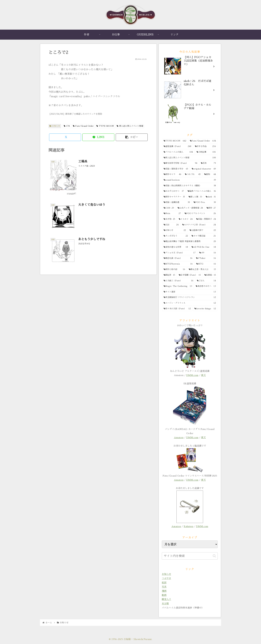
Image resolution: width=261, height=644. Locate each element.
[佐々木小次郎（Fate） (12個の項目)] (177, 309)
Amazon (179, 437)
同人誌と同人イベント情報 (130, 126)
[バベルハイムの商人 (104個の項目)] (178, 152)
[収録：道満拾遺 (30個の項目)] (177, 202)
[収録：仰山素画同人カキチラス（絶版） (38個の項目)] (190, 186)
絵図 (164, 583)
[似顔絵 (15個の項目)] (210, 275)
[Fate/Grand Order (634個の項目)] (203, 141)
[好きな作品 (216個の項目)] (205, 146)
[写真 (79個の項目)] (208, 163)
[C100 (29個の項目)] (169, 208)
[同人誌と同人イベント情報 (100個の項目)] (190, 158)
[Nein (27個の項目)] (172, 214)
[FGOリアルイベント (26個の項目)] (200, 214)
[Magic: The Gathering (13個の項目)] (178, 286)
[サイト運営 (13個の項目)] (190, 292)
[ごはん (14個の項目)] (206, 281)
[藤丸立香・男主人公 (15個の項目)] (202, 269)
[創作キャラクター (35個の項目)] (174, 197)
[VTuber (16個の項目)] (206, 258)
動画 (164, 595)
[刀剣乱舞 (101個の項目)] (206, 152)
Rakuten (189, 526)
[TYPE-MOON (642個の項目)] (175, 141)
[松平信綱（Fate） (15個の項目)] (190, 275)
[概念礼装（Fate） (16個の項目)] (178, 258)
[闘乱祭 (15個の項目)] (169, 275)
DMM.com (192, 375)
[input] (190, 556)
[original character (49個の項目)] (204, 169)
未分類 (165, 604)
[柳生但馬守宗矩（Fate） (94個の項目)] (180, 163)
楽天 (203, 375)
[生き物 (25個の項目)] (169, 219)
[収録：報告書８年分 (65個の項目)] (176, 169)
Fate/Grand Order (83, 126)
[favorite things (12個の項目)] (205, 309)
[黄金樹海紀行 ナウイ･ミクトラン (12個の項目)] (190, 297)
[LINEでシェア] (98, 137)
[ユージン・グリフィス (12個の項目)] (190, 303)
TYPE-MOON (105, 126)
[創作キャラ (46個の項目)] (172, 174)
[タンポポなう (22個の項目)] (176, 236)
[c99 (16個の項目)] (208, 253)
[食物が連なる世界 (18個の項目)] (176, 247)
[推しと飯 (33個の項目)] (195, 197)
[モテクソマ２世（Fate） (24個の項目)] (199, 225)
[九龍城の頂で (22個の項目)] (203, 230)
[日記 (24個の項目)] (171, 225)
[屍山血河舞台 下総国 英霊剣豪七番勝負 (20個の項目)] (190, 242)
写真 (164, 587)
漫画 (164, 591)
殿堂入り (166, 599)
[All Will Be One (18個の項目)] (204, 247)
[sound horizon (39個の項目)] (190, 180)
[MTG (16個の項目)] (206, 264)
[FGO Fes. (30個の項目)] (205, 202)
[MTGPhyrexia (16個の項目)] (178, 264)
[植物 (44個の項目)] (210, 174)
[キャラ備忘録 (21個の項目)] (204, 236)
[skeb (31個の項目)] (211, 197)
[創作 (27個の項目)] (211, 208)
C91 (67, 126)
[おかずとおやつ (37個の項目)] (174, 191)
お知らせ (55, 126)
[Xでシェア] (65, 137)
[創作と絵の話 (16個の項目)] (174, 269)
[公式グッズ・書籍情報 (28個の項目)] (190, 208)
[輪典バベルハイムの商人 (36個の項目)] (202, 191)
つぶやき (166, 578)
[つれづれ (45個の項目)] (193, 174)
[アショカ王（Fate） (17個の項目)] (180, 253)
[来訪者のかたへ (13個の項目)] (206, 286)
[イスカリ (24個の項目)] (186, 219)
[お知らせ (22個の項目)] (175, 230)
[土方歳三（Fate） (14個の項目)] (178, 281)
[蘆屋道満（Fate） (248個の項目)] (177, 146)
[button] (132, 137)
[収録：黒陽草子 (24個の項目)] (206, 219)
